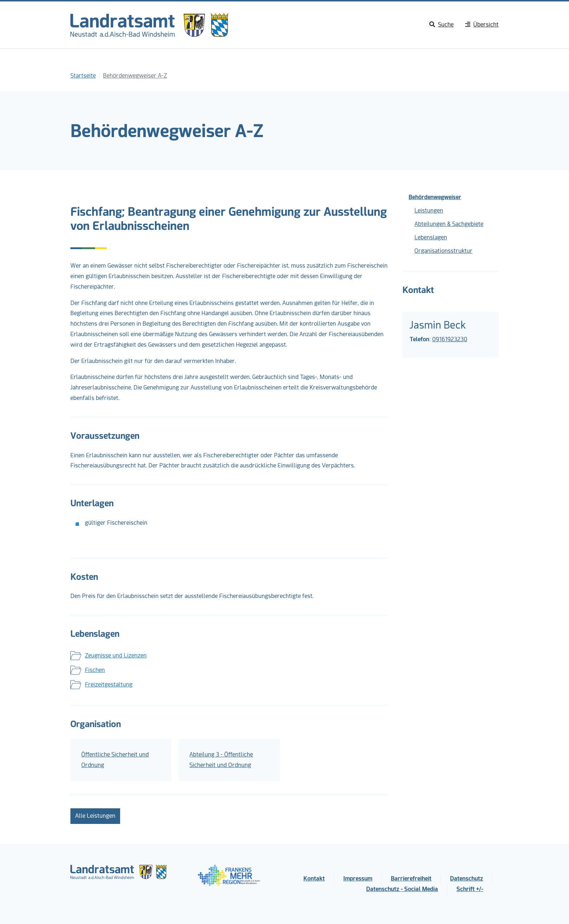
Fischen (95, 670)
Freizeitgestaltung (109, 684)
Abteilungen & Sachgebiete (449, 224)
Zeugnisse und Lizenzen (116, 655)
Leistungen (429, 211)
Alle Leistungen (95, 816)
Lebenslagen (431, 237)
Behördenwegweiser (435, 197)
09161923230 (450, 339)
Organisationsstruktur (443, 251)
